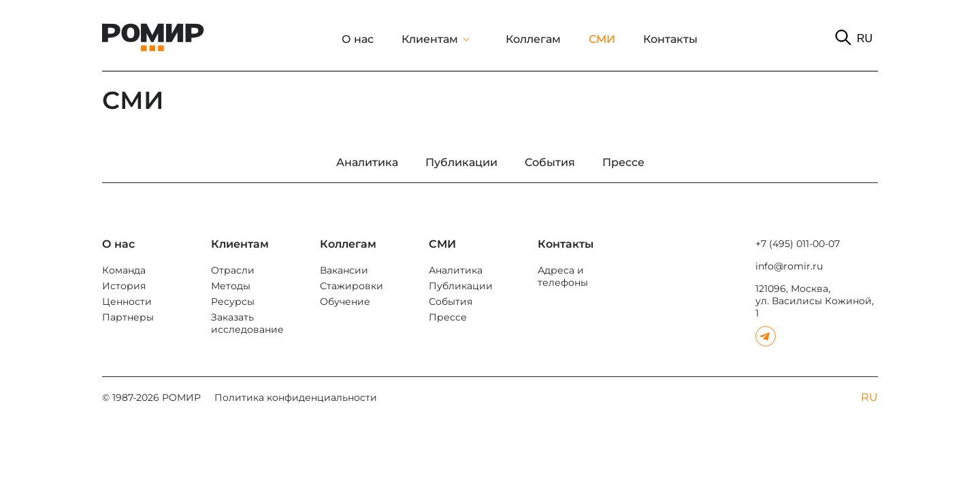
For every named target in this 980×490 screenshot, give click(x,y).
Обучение (345, 301)
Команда (124, 270)
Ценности (127, 301)
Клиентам (430, 39)
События (451, 301)
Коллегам (533, 39)
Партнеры (128, 317)
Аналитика (456, 270)
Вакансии (344, 270)
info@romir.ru (789, 266)
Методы (231, 286)
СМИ (602, 39)
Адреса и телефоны (563, 276)
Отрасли (233, 270)
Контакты (670, 39)
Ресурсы (233, 301)
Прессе (448, 317)
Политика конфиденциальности (296, 397)
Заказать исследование (247, 323)
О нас (358, 39)
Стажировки (352, 286)
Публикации (461, 286)
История (124, 286)
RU (865, 38)
